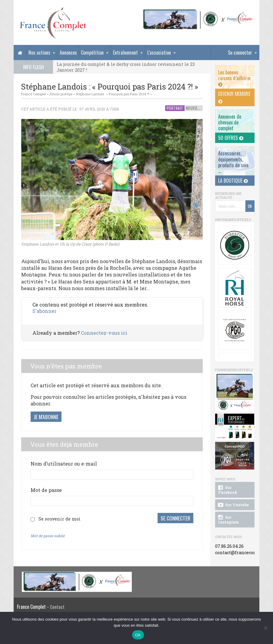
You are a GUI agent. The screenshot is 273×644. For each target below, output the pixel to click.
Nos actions (39, 53)
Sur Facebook (227, 490)
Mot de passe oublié (48, 536)
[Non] (265, 628)
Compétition (92, 53)
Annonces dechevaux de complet (230, 122)
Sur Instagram (228, 520)
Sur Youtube (233, 505)
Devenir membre (234, 97)
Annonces (68, 53)
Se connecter (240, 53)
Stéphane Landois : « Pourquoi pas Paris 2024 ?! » (114, 94)
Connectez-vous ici (104, 333)
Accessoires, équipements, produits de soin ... (233, 162)
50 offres (231, 138)
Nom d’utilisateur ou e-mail (64, 464)
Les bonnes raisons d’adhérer (235, 78)
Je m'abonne (46, 417)
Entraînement (125, 53)
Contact (57, 607)
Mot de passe (46, 490)
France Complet (34, 94)
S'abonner (44, 311)
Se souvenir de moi (60, 519)
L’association (159, 53)
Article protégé (61, 94)
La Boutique (233, 181)
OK (138, 635)
